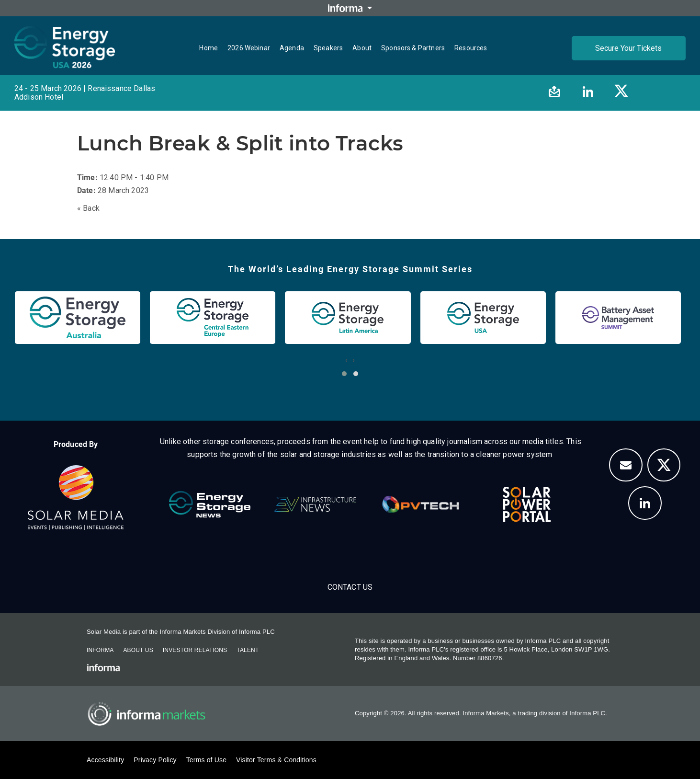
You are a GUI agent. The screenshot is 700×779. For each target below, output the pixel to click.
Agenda (292, 48)
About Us (138, 650)
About (362, 48)
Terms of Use (206, 760)
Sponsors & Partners (413, 48)
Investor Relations (195, 650)
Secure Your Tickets (628, 48)
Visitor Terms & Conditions (276, 760)
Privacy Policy (155, 760)
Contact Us (350, 587)
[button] (344, 374)
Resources (471, 48)
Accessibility (105, 760)
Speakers (328, 48)
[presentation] (346, 360)
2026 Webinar (249, 48)
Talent (248, 650)
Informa (100, 650)
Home (209, 48)
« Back (88, 208)
